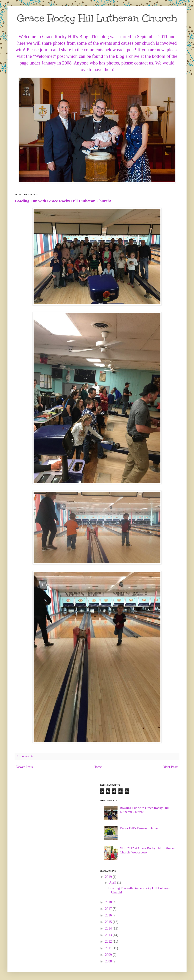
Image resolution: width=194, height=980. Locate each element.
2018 (109, 902)
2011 (109, 948)
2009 (109, 955)
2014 (109, 928)
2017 (109, 909)
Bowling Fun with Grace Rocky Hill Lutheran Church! (63, 201)
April (113, 883)
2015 (109, 922)
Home (98, 767)
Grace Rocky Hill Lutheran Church (97, 18)
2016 (109, 915)
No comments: (26, 756)
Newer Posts (24, 767)
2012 (109, 941)
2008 (109, 961)
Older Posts (170, 767)
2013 (109, 935)
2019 (109, 877)
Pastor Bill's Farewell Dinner (139, 828)
